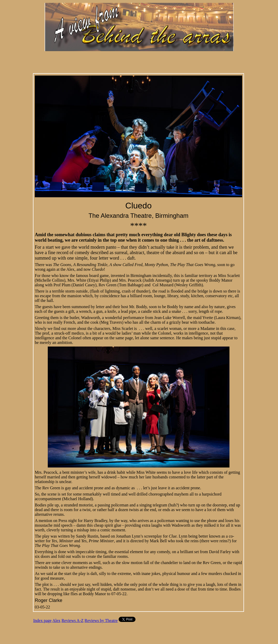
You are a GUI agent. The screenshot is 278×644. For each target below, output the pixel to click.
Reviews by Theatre (101, 621)
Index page (42, 621)
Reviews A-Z (73, 621)
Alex (56, 621)
